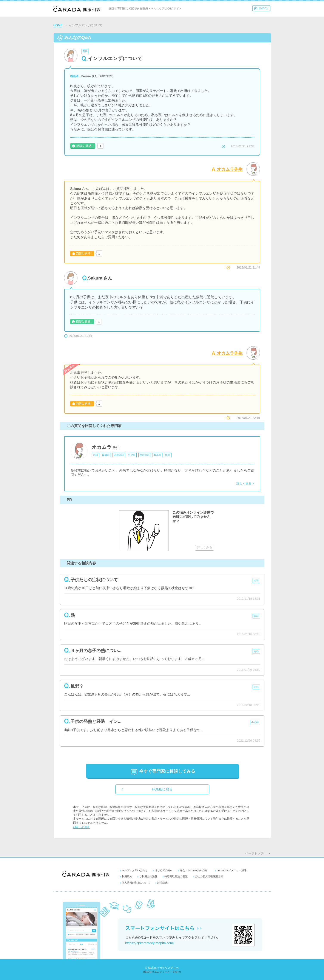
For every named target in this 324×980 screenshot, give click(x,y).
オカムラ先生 (230, 169)
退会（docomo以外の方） (195, 870)
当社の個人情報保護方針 (209, 876)
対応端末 (162, 883)
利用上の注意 (81, 827)
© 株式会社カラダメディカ (162, 968)
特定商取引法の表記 (176, 876)
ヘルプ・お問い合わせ (135, 870)
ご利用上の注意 (148, 876)
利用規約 (127, 876)
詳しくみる (205, 547)
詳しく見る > (245, 483)
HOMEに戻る (162, 789)
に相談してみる (167, 771)
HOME (58, 25)
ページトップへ (256, 853)
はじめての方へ (164, 870)
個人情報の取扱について (136, 883)
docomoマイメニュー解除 (232, 870)
